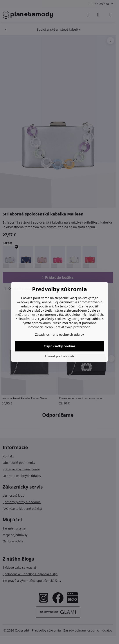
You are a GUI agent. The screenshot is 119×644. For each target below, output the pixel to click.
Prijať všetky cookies (59, 346)
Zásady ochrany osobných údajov (59, 334)
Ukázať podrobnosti (60, 356)
